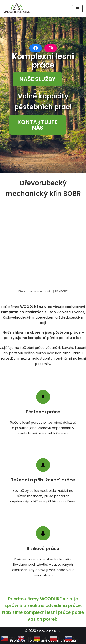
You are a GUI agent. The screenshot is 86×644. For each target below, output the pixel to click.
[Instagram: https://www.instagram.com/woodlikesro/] (51, 48)
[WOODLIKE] (18, 9)
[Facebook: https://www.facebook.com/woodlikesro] (36, 48)
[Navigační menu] (77, 9)
